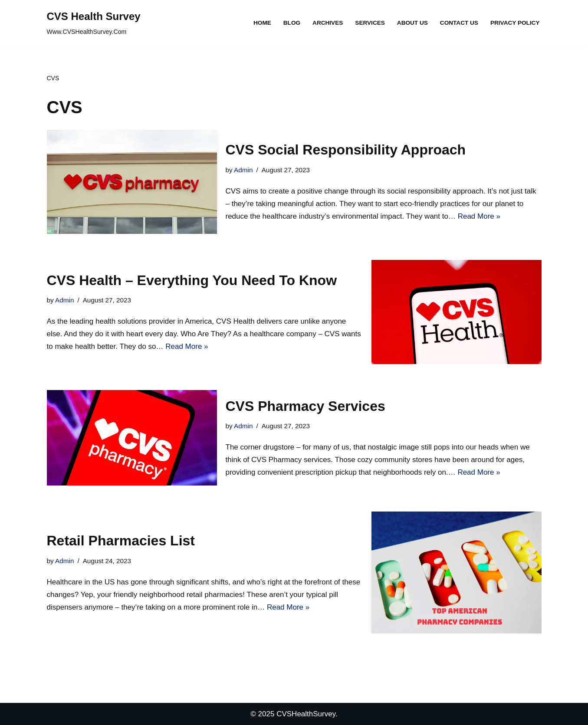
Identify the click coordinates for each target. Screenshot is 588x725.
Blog (292, 23)
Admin (243, 170)
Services (370, 23)
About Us (412, 23)
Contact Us (459, 23)
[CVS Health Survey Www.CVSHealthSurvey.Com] (94, 23)
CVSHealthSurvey (306, 714)
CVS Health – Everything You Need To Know (192, 280)
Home (262, 23)
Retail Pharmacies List (121, 541)
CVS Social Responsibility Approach (346, 150)
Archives (328, 23)
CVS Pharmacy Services (305, 406)
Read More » (479, 216)
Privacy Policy (515, 23)
